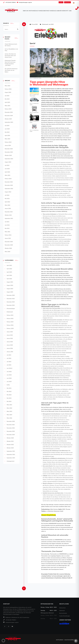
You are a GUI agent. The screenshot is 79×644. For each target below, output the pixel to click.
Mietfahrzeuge (33, 11)
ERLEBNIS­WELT (67, 2)
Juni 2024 (7, 129)
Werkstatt (65, 11)
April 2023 (7, 172)
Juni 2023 (7, 169)
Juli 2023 (7, 165)
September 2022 (9, 189)
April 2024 (7, 135)
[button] (3, 641)
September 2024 (9, 122)
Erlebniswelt (10, 312)
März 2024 (7, 139)
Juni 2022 (9, 372)
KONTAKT (61, 2)
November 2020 (9, 245)
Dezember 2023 (9, 149)
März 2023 (7, 175)
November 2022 (9, 185)
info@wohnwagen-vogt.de (25, 2)
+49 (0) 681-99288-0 (11, 2)
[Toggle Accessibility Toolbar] (76, 641)
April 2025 (7, 102)
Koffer (8, 385)
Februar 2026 (8, 89)
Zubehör (59, 11)
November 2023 (9, 152)
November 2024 (9, 116)
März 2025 (7, 106)
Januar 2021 (8, 238)
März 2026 (7, 86)
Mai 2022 (7, 198)
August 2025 (8, 92)
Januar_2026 (10, 352)
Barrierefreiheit (63, 613)
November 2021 (11, 425)
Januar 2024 (8, 145)
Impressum (62, 610)
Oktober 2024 (8, 119)
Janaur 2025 (10, 332)
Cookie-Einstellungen (65, 616)
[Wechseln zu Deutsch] (74, 3)
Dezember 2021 (9, 212)
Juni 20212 (9, 368)
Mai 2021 (7, 228)
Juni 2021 (7, 225)
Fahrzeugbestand (44, 11)
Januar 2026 (10, 348)
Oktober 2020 (8, 248)
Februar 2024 (8, 142)
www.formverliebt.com (70, 640)
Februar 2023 (8, 179)
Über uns (26, 11)
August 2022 (8, 192)
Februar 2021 (8, 235)
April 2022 (7, 202)
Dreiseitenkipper (11, 308)
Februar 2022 (10, 318)
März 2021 (7, 232)
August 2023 (8, 162)
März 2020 (7, 252)
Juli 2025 (7, 96)
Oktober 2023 (8, 155)
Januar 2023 (10, 342)
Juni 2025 (9, 381)
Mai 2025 (7, 99)
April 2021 (9, 265)
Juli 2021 (7, 222)
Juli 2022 (7, 195)
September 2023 (9, 159)
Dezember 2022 (9, 182)
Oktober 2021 (8, 215)
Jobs (70, 11)
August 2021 (10, 282)
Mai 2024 (7, 132)
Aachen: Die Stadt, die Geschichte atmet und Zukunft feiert (10, 56)
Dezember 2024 (9, 112)
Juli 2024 (7, 125)
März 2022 (7, 205)
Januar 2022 (8, 208)
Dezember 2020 (9, 242)
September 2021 (9, 218)
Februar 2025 (8, 109)
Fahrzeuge (53, 11)
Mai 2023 (9, 395)
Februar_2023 (10, 328)
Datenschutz (63, 608)
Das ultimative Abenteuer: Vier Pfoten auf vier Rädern (11, 70)
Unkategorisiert (11, 461)
